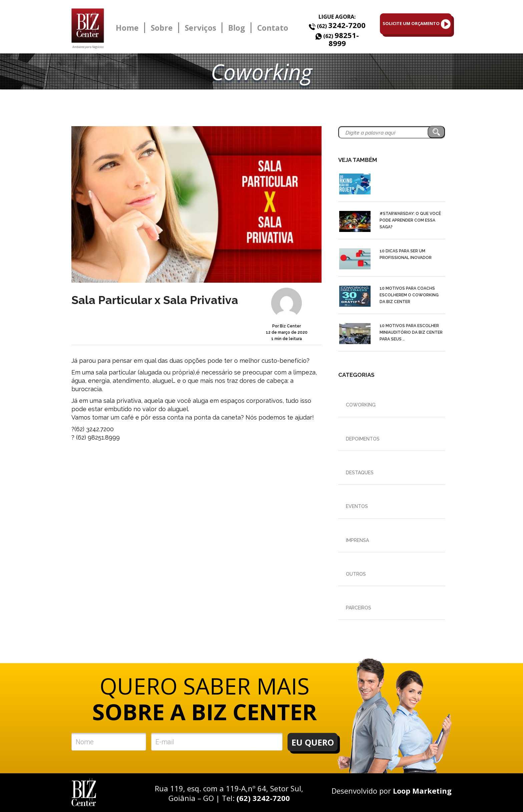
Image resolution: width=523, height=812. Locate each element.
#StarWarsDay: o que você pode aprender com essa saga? (410, 220)
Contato (273, 28)
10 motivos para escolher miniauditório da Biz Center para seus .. (411, 332)
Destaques (360, 473)
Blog (237, 28)
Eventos (357, 506)
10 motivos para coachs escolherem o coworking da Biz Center (409, 295)
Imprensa (357, 540)
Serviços (200, 28)
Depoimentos (363, 439)
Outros (356, 574)
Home (127, 28)
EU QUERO (313, 742)
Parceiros (359, 608)
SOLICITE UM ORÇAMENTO (417, 24)
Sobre (162, 28)
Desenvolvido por (392, 791)
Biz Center (290, 326)
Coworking (361, 405)
